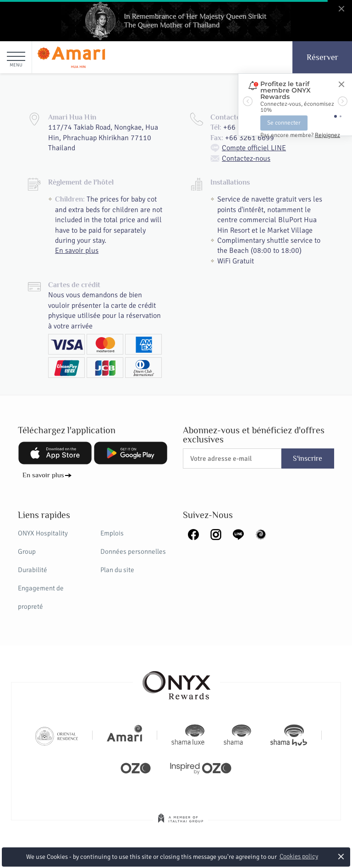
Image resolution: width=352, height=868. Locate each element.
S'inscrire (308, 459)
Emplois (112, 533)
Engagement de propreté (41, 597)
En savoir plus (77, 251)
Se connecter (284, 123)
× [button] (341, 856)
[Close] (341, 85)
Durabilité (33, 570)
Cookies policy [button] (299, 856)
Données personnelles (133, 551)
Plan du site (117, 570)
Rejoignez (327, 135)
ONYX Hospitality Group (43, 542)
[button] (248, 101)
